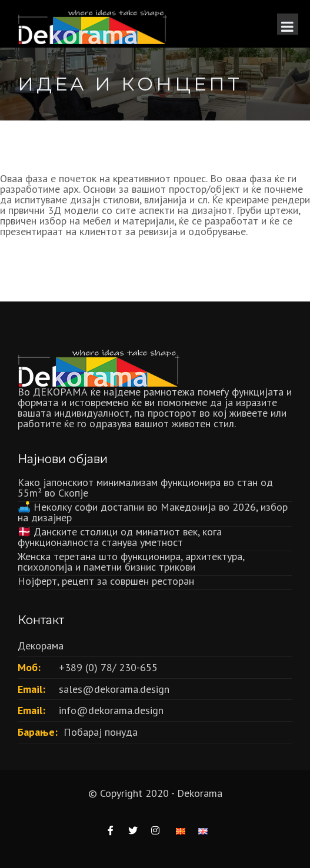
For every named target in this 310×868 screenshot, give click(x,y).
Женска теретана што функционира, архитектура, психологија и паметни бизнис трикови (131, 562)
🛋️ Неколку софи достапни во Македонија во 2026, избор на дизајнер (153, 512)
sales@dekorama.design (114, 689)
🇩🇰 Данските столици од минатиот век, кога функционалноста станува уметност (120, 537)
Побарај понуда (101, 732)
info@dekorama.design (111, 710)
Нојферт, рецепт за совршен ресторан (106, 581)
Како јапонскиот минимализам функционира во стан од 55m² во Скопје (145, 487)
